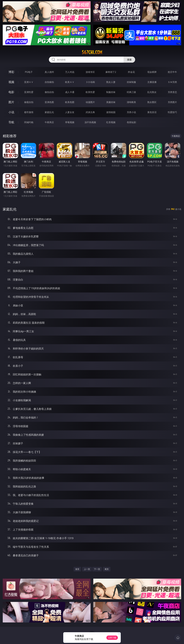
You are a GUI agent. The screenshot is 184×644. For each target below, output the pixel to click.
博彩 (11, 72)
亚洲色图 (49, 102)
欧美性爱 (90, 92)
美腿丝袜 (111, 102)
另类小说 (131, 112)
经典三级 (131, 92)
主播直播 (152, 82)
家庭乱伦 (49, 112)
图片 (11, 102)
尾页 (107, 569)
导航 (11, 122)
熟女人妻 (111, 82)
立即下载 (112, 638)
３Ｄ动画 (90, 82)
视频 (11, 82)
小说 (11, 112)
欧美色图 (70, 102)
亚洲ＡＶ (29, 82)
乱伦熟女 (152, 92)
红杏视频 (111, 122)
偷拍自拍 (49, 92)
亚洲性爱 (29, 92)
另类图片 (172, 102)
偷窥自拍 (29, 102)
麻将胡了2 (111, 72)
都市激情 (29, 112)
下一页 (97, 569)
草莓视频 (70, 122)
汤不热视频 (90, 122)
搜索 (129, 60)
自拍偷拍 (49, 82)
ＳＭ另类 (172, 82)
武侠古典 (90, 112)
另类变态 (172, 92)
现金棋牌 (152, 72)
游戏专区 (90, 72)
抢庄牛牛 (172, 72)
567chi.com (92, 52)
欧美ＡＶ (70, 82)
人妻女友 (70, 112)
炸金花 (131, 72)
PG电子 (29, 72)
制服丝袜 (111, 92)
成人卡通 (70, 92)
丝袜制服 (131, 82)
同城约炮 (29, 122)
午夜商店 (49, 122)
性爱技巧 (172, 112)
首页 (77, 569)
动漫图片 (90, 102)
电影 (11, 92)
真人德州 (49, 72)
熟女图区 (152, 102)
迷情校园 (111, 112)
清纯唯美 (131, 102)
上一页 (87, 569)
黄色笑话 (152, 112)
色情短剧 (131, 122)
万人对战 (70, 72)
